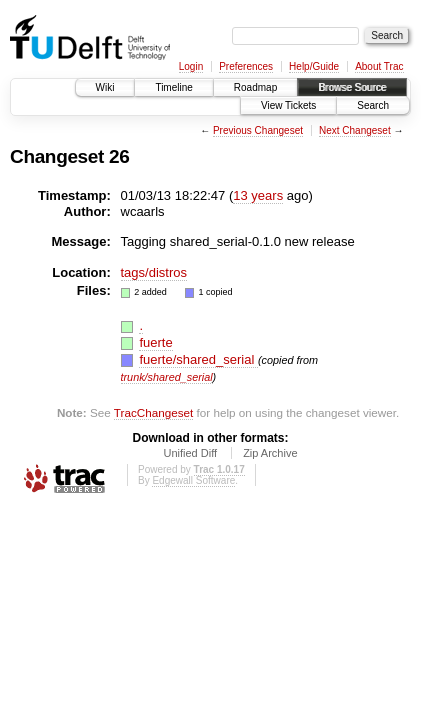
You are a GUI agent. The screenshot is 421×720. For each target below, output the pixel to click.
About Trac (379, 66)
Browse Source (352, 87)
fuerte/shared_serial (198, 359)
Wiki (105, 87)
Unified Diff (190, 453)
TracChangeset (153, 412)
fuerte (155, 342)
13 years (258, 195)
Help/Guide (314, 66)
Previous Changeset (258, 130)
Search (373, 105)
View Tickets (288, 105)
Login (191, 66)
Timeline (173, 87)
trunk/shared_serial (167, 377)
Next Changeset (355, 130)
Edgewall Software (193, 480)
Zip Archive (270, 453)
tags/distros (154, 272)
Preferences (246, 66)
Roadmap (255, 87)
